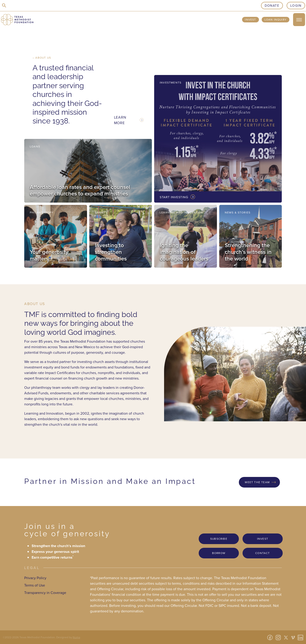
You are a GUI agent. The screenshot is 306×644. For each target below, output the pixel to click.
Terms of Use (35, 585)
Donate (272, 6)
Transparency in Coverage (45, 593)
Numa (76, 637)
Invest (250, 19)
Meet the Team (257, 482)
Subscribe (219, 539)
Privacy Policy (35, 578)
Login (296, 6)
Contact (262, 553)
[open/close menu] (299, 20)
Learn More (120, 120)
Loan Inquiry (276, 19)
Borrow (219, 553)
